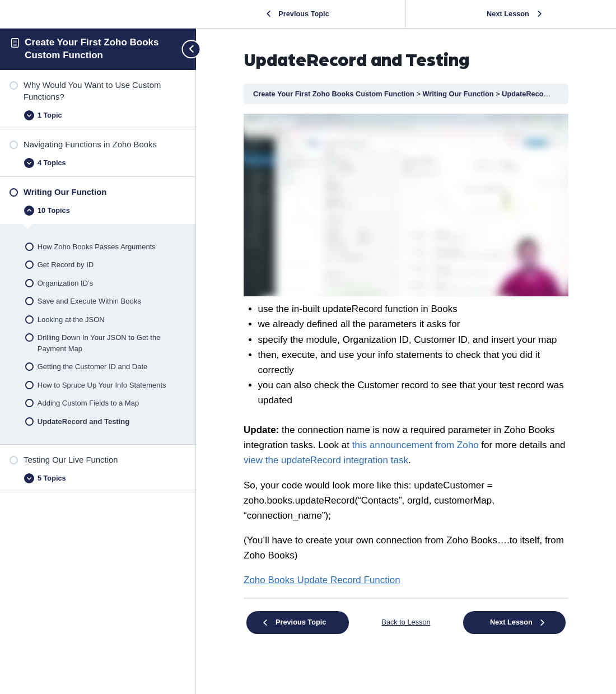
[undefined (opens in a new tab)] (322, 580)
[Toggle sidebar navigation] (186, 49)
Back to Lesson (406, 622)
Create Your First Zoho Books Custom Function (335, 94)
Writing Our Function (459, 94)
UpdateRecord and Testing (547, 94)
